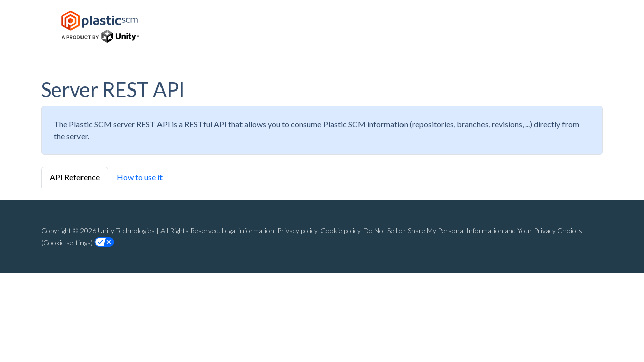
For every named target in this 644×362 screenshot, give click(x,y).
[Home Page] (100, 27)
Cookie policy (340, 231)
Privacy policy (297, 231)
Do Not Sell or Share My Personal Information (434, 231)
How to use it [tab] (140, 177)
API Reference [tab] (75, 177)
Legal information (248, 231)
